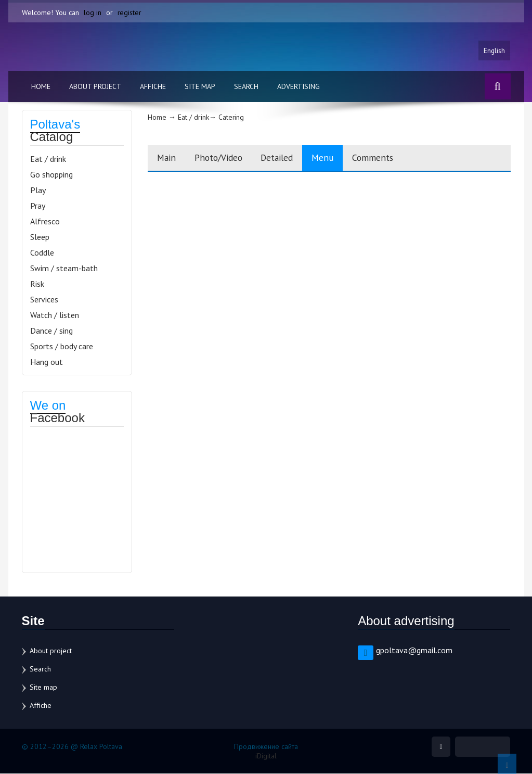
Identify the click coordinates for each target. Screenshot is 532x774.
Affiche (153, 87)
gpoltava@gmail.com (414, 651)
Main (168, 158)
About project (95, 87)
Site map (200, 87)
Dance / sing (51, 331)
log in (93, 12)
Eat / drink (48, 159)
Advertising (299, 87)
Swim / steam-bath (64, 269)
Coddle (42, 253)
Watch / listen (55, 315)
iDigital (266, 756)
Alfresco (45, 222)
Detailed (287, 158)
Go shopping (51, 175)
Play (38, 191)
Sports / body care (62, 347)
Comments (390, 158)
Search (246, 87)
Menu (336, 158)
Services (44, 300)
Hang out (47, 362)
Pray (38, 206)
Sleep (40, 237)
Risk (37, 284)
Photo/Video (224, 158)
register (130, 12)
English (494, 50)
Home (41, 87)
